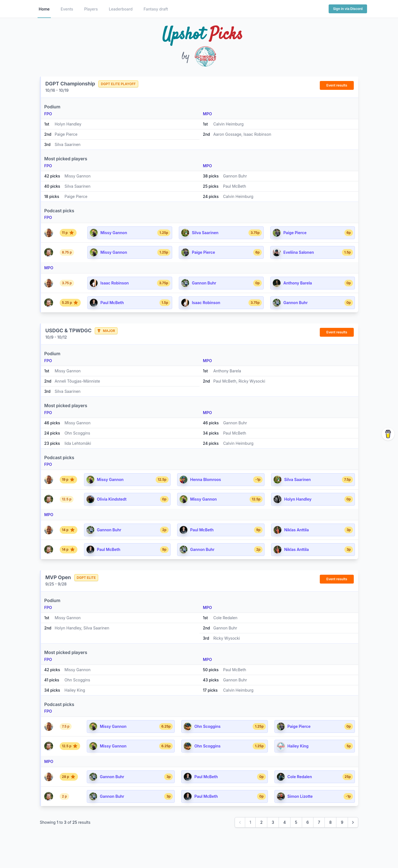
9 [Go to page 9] (342, 822)
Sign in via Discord (348, 9)
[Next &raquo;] (353, 822)
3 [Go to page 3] (273, 822)
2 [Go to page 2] (261, 822)
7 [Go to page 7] (319, 822)
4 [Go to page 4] (285, 822)
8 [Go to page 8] (330, 822)
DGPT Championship (70, 84)
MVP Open (58, 577)
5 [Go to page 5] (296, 822)
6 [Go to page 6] (308, 822)
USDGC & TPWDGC (68, 330)
